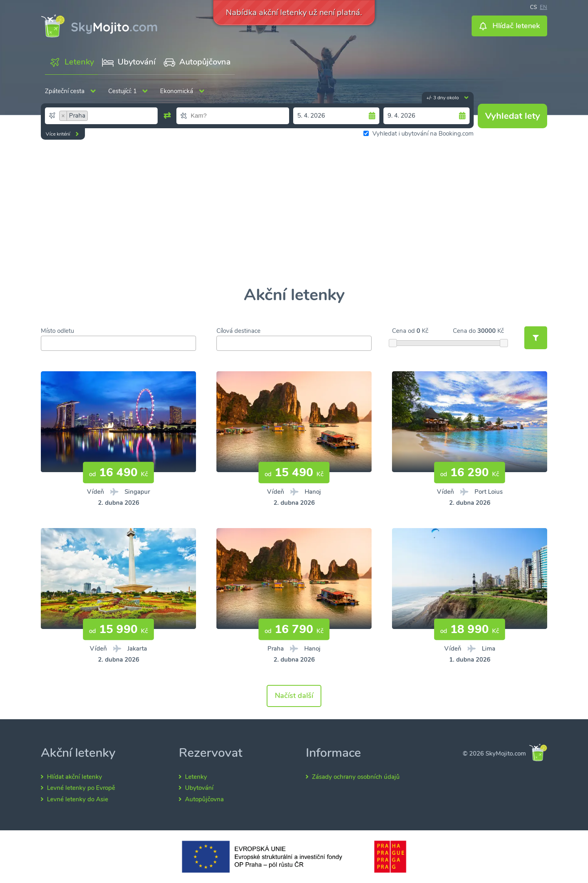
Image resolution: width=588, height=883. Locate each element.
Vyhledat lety (513, 116)
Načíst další (294, 696)
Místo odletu (57, 331)
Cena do (464, 331)
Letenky (196, 777)
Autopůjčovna (204, 799)
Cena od (403, 331)
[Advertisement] (294, 213)
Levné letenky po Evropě (81, 788)
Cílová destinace (238, 331)
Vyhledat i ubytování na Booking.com (419, 134)
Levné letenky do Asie (78, 799)
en (543, 7)
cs (533, 7)
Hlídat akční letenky (75, 777)
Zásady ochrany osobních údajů (356, 777)
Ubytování (199, 788)
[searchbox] (124, 116)
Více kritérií (58, 134)
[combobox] (101, 116)
